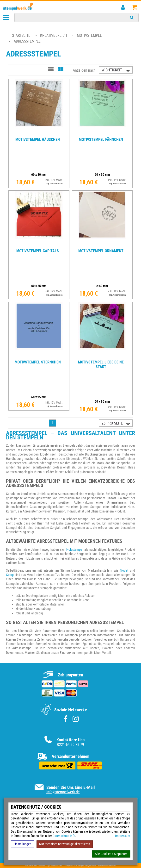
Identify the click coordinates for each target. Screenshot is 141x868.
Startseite (21, 35)
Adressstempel (27, 41)
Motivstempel (89, 35)
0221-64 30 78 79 (71, 745)
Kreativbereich (54, 35)
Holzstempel (75, 550)
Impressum (123, 836)
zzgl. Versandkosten (54, 184)
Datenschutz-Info (64, 836)
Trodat (124, 570)
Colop (10, 575)
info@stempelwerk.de (63, 792)
